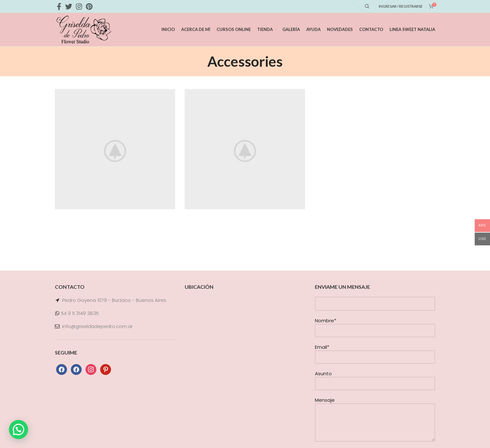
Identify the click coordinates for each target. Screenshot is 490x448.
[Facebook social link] (59, 6)
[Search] (366, 6)
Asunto (375, 378)
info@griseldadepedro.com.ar (97, 326)
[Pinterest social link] (89, 6)
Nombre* (375, 325)
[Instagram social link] (79, 6)
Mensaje (375, 411)
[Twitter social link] (69, 6)
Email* (375, 352)
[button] (19, 429)
